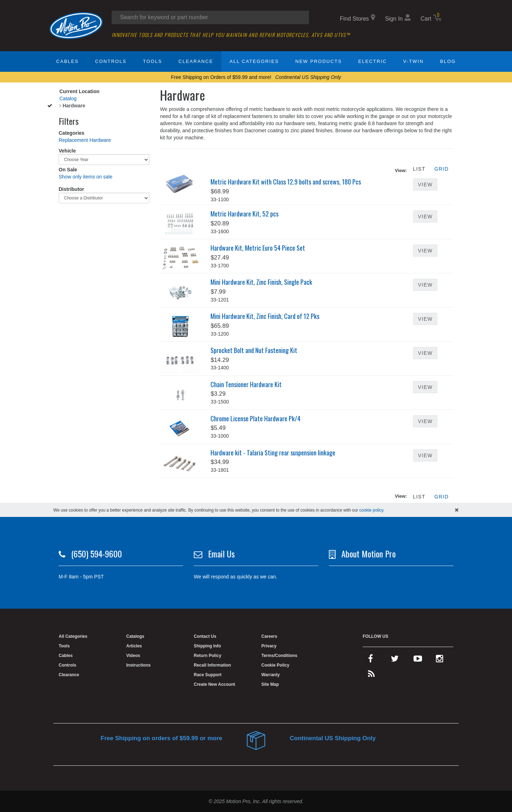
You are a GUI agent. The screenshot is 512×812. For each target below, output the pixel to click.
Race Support (208, 675)
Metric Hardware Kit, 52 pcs (244, 214)
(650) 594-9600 (97, 554)
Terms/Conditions (279, 656)
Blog (448, 61)
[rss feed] (371, 675)
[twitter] (395, 660)
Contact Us (205, 636)
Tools (153, 61)
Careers (269, 636)
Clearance (196, 61)
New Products (319, 61)
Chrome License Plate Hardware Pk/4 (255, 418)
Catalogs (135, 636)
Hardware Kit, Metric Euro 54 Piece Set (258, 248)
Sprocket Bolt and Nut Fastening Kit (254, 350)
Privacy (269, 646)
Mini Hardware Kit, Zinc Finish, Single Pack (261, 282)
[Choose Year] (104, 160)
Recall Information (212, 665)
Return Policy (207, 656)
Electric (373, 61)
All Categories (254, 61)
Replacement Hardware (85, 140)
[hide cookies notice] (457, 510)
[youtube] (418, 660)
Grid (441, 169)
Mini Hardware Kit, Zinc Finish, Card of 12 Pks (265, 316)
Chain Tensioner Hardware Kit (246, 384)
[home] (76, 25)
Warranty (271, 675)
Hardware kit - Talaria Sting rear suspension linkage (273, 453)
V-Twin (414, 61)
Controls (111, 61)
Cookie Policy (275, 665)
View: (401, 170)
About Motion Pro (369, 554)
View (425, 185)
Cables (67, 61)
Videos (133, 656)
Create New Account (214, 684)
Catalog (68, 98)
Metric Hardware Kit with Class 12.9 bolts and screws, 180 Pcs (286, 182)
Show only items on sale (86, 177)
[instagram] (440, 660)
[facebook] (370, 660)
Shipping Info (207, 646)
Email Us (221, 554)
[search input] (210, 17)
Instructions (138, 665)
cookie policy (371, 510)
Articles (134, 646)
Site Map (270, 684)
